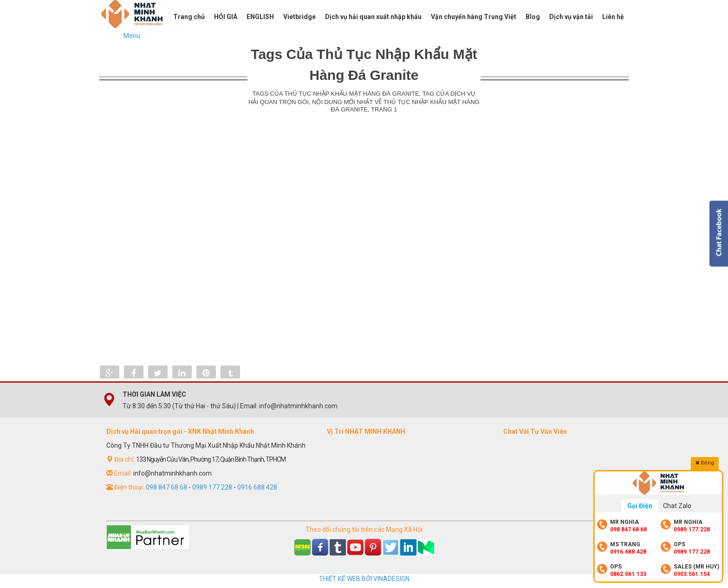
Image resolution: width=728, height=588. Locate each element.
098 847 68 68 (166, 487)
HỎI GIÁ (226, 17)
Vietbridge (299, 17)
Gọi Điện (640, 506)
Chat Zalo (677, 506)
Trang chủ (189, 17)
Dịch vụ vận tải (571, 17)
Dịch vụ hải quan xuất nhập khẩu (373, 17)
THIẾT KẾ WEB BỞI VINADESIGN (364, 579)
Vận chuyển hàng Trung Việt (474, 17)
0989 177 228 (212, 487)
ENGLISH (260, 17)
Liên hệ (613, 17)
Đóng (705, 463)
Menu (132, 36)
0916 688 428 (257, 487)
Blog (533, 17)
